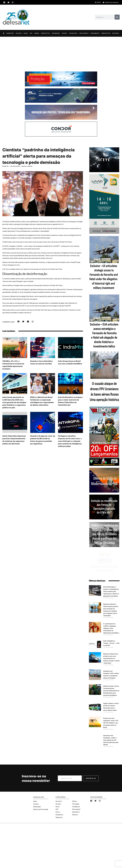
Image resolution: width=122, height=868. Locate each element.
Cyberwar (24, 166)
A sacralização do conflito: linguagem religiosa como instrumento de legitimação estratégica (111, 628)
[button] (18, 322)
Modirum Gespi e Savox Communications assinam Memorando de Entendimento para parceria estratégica (111, 691)
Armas (37, 33)
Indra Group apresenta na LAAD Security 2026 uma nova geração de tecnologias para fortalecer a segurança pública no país (14, 402)
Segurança (56, 33)
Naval (26, 33)
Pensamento (95, 33)
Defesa (64, 33)
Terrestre (10, 33)
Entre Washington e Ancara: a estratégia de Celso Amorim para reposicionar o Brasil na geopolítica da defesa (111, 591)
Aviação (19, 33)
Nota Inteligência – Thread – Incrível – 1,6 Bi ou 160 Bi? (111, 643)
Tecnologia (73, 33)
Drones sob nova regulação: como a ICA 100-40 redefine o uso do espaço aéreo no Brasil (111, 723)
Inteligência (84, 33)
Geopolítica (45, 33)
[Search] (117, 17)
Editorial (116, 33)
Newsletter (106, 33)
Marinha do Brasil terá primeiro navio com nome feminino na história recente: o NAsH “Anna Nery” (111, 658)
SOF (31, 33)
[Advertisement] (61, 52)
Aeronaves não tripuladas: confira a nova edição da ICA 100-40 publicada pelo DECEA (111, 740)
